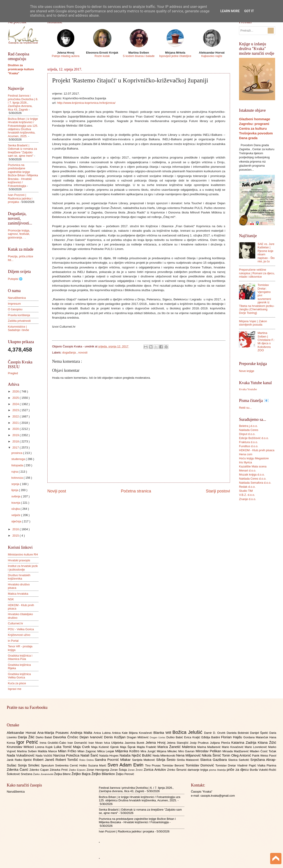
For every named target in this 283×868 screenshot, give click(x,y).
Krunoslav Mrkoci (21, 747)
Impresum (14, 304)
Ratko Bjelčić (24, 760)
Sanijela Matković (144, 760)
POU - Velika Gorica (21, 629)
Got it (249, 11)
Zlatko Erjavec (78, 770)
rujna (15, 472)
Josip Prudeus (200, 743)
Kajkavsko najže (212, 56)
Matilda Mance (48, 751)
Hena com (246, 454)
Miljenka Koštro (128, 751)
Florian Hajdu (232, 737)
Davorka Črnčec (66, 737)
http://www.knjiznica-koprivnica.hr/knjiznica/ (86, 103)
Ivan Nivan (96, 743)
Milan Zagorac (87, 751)
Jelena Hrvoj (156, 742)
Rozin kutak (102, 56)
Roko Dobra (87, 760)
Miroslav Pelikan (209, 751)
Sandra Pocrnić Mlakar (113, 760)
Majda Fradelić (147, 747)
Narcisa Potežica (67, 755)
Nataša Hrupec (109, 756)
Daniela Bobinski (238, 733)
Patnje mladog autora (66, 56)
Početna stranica (136, 491)
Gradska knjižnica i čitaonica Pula (20, 657)
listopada (17, 465)
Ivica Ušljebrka (114, 743)
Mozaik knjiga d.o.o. (252, 475)
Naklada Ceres (249, 430)
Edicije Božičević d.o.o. (254, 438)
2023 (16, 410)
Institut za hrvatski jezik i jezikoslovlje (23, 568)
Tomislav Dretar (226, 765)
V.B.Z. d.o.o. (247, 495)
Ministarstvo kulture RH (23, 554)
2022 (16, 416)
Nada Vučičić (45, 756)
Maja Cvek (82, 747)
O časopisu (15, 309)
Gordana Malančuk (256, 737)
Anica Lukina (103, 733)
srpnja (16, 484)
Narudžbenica (17, 298)
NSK (11, 599)
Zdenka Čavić (18, 769)
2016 (16, 529)
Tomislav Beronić (174, 765)
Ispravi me (15, 689)
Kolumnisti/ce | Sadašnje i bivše (18, 328)
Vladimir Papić (247, 765)
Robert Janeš (44, 760)
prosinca (17, 453)
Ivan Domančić (78, 743)
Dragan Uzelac (158, 738)
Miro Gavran (187, 751)
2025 (16, 398)
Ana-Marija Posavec (54, 733)
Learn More (230, 11)
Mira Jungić (149, 751)
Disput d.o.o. (247, 434)
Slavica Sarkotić (239, 760)
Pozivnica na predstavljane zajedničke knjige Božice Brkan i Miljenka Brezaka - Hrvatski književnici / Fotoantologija (23, 175)
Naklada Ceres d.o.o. (253, 479)
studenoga (18, 459)
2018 (16, 441)
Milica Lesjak (106, 751)
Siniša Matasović (188, 760)
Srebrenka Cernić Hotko (72, 765)
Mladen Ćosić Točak (263, 751)
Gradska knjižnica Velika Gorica (19, 676)
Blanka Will (163, 733)
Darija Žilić (27, 737)
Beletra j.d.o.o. (248, 426)
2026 (16, 391)
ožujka (16, 509)
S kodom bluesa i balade (139, 56)
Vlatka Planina (267, 765)
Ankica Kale (120, 733)
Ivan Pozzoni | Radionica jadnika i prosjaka (20, 198)
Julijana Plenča (221, 743)
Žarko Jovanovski (44, 774)
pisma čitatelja (218, 770)
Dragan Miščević (138, 737)
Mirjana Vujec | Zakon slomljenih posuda (253, 323)
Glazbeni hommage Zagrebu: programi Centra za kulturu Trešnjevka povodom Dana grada (256, 128)
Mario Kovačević (233, 747)
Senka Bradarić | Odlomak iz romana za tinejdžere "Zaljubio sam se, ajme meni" (22, 151)
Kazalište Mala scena (253, 466)
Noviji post (57, 491)
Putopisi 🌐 (15, 279)
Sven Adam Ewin (126, 765)
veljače (16, 515)
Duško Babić (175, 737)
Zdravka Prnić (59, 770)
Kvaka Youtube (248, 389)
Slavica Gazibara (214, 760)
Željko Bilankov (104, 774)
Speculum (48, 765)
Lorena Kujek (45, 747)
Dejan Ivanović (92, 737)
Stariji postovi (218, 491)
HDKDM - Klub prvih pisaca (257, 450)
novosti (83, 352)
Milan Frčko (68, 751)
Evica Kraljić (193, 737)
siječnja (17, 521)
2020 (16, 429)
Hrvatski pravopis (19, 560)
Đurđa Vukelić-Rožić (263, 770)
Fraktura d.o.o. (248, 442)
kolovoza (17, 478)
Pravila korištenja (19, 315)
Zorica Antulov (155, 769)
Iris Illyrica (245, 462)
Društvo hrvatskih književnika (19, 577)
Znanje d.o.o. (247, 499)
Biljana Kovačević (141, 733)
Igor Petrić (28, 742)
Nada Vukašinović (21, 755)
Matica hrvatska (18, 594)
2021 (16, 423)
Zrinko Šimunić (177, 770)
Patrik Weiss (261, 756)
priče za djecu (238, 769)
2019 (16, 435)
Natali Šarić (90, 755)
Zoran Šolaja (119, 770)
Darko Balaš (44, 737)
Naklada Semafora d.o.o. (255, 483)
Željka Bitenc (63, 774)
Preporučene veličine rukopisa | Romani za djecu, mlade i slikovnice (257, 273)
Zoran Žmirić (136, 770)
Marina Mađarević (210, 747)
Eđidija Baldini (211, 737)
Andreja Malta (82, 733)
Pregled (13, 373)
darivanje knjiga (198, 770)
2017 (16, 448)
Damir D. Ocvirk (215, 733)
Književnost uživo (19, 635)
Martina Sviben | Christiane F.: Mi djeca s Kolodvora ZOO (266, 342)
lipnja (15, 490)
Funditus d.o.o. (249, 446)
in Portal (13, 641)
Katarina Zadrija (245, 742)
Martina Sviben (28, 751)
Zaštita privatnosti (19, 321)
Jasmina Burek (135, 743)
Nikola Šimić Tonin (217, 755)
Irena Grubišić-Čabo (54, 743)
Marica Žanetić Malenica (177, 747)
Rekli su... (245, 408)
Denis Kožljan (115, 737)
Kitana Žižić (267, 742)
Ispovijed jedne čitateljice (175, 56)
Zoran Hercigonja (98, 770)
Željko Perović (125, 774)
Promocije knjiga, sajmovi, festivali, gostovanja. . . (19, 234)
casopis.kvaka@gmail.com (218, 796)
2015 (16, 536)
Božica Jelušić (188, 732)
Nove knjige (247, 371)
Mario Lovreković (256, 747)
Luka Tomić (63, 747)
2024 (16, 404)
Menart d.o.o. (248, 470)
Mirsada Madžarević (236, 751)
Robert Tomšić (67, 760)
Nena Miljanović (189, 755)
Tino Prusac (153, 765)
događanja (69, 352)
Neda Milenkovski (164, 756)
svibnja (16, 496)
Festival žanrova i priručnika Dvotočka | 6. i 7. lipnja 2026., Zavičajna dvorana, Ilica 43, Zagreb (23, 103)
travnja (16, 503)
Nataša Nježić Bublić (136, 755)
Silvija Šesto (166, 760)
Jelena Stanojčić (178, 743)
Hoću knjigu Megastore (254, 458)
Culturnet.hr (15, 623)
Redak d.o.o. (247, 487)
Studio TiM (246, 491)
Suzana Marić (98, 765)
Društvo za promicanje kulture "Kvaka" (21, 69)
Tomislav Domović (200, 765)
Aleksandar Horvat (22, 733)
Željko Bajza (81, 774)
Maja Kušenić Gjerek (106, 747)
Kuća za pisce (17, 683)
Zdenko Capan (40, 770)
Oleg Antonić (242, 755)
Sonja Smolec (29, 765)
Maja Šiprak (128, 747)
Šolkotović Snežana (20, 774)
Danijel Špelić (260, 733)
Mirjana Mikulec (167, 751)
